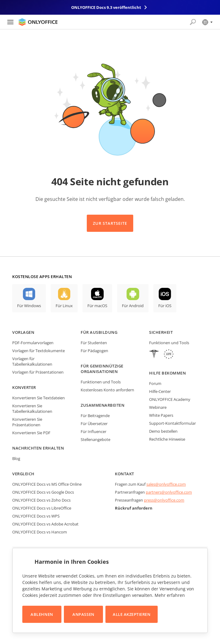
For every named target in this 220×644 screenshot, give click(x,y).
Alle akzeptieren (132, 614)
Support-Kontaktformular (172, 423)
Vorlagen (23, 332)
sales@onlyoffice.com (166, 484)
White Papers (161, 415)
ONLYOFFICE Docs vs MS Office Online (47, 484)
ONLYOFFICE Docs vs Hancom (40, 532)
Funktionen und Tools (101, 382)
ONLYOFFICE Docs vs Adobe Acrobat (45, 524)
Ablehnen (42, 614)
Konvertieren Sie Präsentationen (27, 422)
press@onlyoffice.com (164, 500)
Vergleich (23, 474)
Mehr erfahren (170, 595)
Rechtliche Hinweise (167, 439)
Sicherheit (161, 332)
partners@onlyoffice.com (169, 492)
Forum (155, 383)
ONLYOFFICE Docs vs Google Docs (43, 492)
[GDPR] (169, 355)
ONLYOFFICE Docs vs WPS (36, 516)
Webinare (158, 407)
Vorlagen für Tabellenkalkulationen (32, 361)
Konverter (24, 387)
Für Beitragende (95, 416)
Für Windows (29, 306)
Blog (16, 458)
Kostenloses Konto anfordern (107, 390)
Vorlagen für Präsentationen (38, 372)
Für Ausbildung (99, 332)
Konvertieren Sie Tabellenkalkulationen (32, 409)
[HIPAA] (154, 355)
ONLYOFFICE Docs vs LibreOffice (42, 508)
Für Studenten (94, 343)
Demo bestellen (163, 431)
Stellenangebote (95, 439)
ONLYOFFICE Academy (170, 399)
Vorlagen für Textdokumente (38, 351)
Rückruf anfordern (134, 508)
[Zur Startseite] (38, 22)
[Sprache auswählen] (207, 22)
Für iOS (165, 306)
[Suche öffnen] (193, 22)
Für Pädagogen (94, 351)
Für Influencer (94, 431)
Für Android (133, 306)
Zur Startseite (110, 223)
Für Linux (64, 306)
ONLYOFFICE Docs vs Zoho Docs (41, 500)
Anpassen (83, 614)
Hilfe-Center (160, 391)
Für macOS (97, 306)
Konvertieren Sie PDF (31, 433)
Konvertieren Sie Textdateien (38, 398)
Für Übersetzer (94, 424)
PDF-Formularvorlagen (33, 343)
